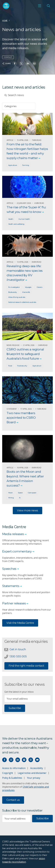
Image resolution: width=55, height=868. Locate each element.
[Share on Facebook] (15, 63)
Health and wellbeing (16, 224)
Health (11, 219)
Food (10, 366)
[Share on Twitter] (21, 63)
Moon (10, 493)
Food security (22, 366)
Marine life (26, 292)
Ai (20, 498)
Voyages (28, 287)
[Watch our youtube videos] (37, 760)
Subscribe (15, 708)
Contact (8, 57)
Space (20, 493)
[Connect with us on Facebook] (4, 760)
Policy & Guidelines (12, 778)
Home (5, 20)
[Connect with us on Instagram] (11, 760)
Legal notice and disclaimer (32, 773)
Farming (26, 165)
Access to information (14, 768)
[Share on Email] (34, 63)
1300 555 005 (18, 656)
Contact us (13, 800)
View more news (27, 511)
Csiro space (32, 493)
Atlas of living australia (17, 297)
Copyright (8, 773)
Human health (24, 219)
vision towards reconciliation (24, 860)
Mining (11, 498)
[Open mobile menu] (40, 6)
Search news (14, 95)
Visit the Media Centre (20, 623)
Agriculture (13, 165)
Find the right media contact (26, 666)
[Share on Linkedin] (28, 63)
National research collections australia (22, 302)
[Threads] (31, 760)
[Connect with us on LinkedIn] (18, 760)
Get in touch (18, 649)
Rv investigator (14, 287)
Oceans (39, 287)
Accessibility (37, 768)
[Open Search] (48, 6)
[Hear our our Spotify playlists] (24, 760)
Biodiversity (13, 292)
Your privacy (34, 778)
